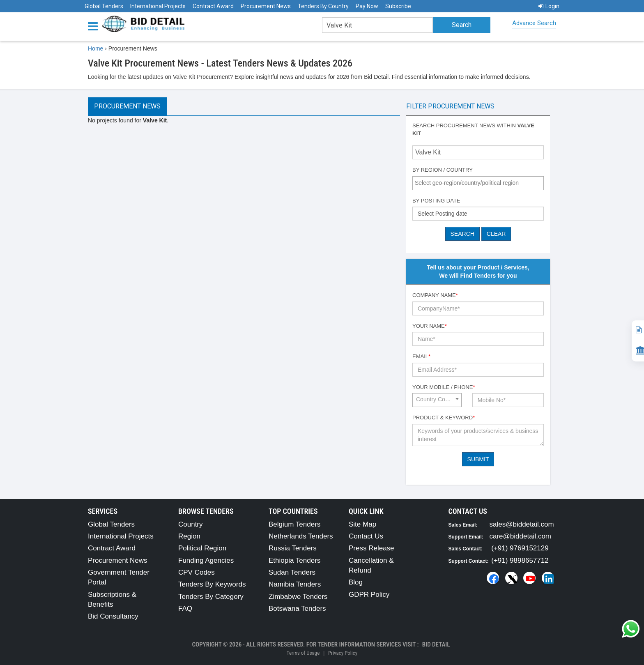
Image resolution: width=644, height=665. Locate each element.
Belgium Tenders (294, 524)
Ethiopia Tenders (294, 560)
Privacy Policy (343, 653)
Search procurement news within (473, 129)
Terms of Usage (303, 653)
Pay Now (367, 6)
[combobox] (478, 183)
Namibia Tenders (295, 584)
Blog (356, 582)
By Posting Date (436, 201)
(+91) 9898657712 (520, 560)
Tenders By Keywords (212, 584)
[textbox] (480, 183)
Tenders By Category (211, 597)
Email (421, 356)
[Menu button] (95, 26)
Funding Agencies (206, 560)
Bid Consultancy (113, 616)
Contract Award (213, 6)
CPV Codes (197, 572)
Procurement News (266, 6)
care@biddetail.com (521, 536)
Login (549, 6)
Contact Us (366, 536)
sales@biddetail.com (522, 524)
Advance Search (534, 23)
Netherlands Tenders (301, 536)
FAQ (185, 609)
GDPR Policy (369, 595)
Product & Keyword (444, 418)
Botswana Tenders (297, 609)
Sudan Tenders (292, 572)
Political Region (202, 548)
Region (189, 536)
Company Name (435, 295)
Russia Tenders (293, 548)
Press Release (371, 548)
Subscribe (398, 6)
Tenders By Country (323, 6)
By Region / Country (443, 170)
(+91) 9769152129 (520, 548)
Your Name (430, 326)
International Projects (158, 6)
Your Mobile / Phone (444, 387)
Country (191, 524)
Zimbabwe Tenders (298, 597)
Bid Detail (436, 644)
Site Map (362, 524)
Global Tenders (104, 6)
